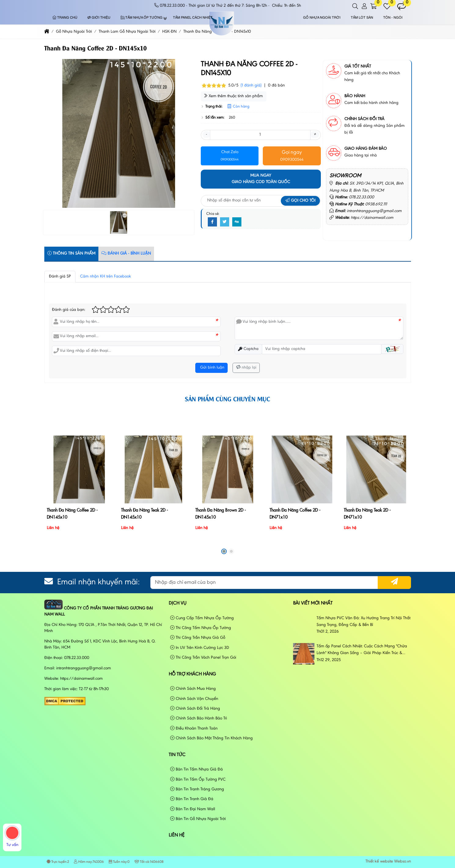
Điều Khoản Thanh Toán (194, 728)
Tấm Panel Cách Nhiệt (193, 18)
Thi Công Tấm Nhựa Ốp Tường (201, 628)
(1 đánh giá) (251, 86)
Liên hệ (177, 835)
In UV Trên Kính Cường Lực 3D (200, 648)
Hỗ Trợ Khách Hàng (192, 674)
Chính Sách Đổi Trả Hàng (195, 709)
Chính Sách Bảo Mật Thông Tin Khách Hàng (211, 738)
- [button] (206, 134)
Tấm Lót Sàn (362, 18)
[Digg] (237, 222)
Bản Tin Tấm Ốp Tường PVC (198, 780)
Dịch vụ (178, 603)
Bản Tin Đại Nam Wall (193, 809)
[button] (356, 6)
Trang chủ (65, 18)
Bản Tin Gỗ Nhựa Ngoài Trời (198, 819)
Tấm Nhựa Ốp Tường (142, 18)
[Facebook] (212, 222)
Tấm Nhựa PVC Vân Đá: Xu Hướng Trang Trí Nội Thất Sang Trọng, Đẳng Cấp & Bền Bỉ (363, 622)
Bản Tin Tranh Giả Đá (192, 799)
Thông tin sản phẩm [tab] (71, 254)
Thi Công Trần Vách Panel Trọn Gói (203, 658)
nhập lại (246, 368)
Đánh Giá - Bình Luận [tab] (126, 254)
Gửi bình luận (212, 368)
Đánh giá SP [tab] (60, 277)
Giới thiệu (99, 18)
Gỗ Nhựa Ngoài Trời (322, 18)
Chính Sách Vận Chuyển (194, 699)
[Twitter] (225, 222)
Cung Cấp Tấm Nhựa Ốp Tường (202, 618)
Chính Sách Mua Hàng (193, 689)
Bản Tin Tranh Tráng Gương (197, 789)
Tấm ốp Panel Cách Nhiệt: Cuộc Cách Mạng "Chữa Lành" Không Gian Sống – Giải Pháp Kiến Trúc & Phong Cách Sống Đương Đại (362, 651)
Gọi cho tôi (300, 201)
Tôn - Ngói (393, 18)
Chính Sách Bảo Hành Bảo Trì (199, 718)
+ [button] (315, 134)
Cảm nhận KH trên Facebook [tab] (106, 277)
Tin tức (177, 755)
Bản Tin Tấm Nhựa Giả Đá (196, 769)
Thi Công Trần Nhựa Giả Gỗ (198, 638)
